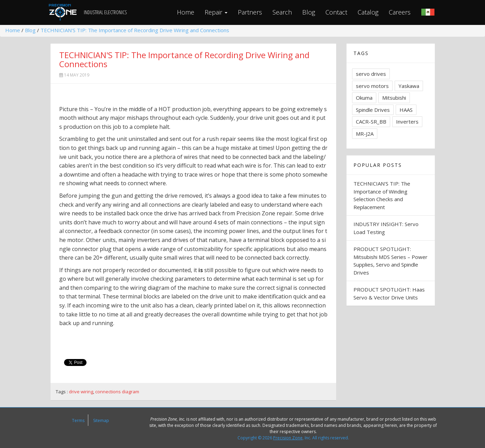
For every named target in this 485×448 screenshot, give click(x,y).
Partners (250, 12)
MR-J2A (365, 134)
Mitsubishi (394, 98)
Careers (400, 12)
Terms (78, 420)
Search (282, 12)
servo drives (371, 74)
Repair (216, 12)
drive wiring (81, 392)
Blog (309, 12)
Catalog (368, 12)
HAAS (406, 110)
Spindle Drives (373, 110)
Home (186, 12)
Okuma (364, 98)
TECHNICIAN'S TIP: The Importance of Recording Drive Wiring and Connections (135, 30)
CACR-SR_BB (371, 122)
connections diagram (117, 392)
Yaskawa (409, 86)
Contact (336, 12)
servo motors (372, 86)
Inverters (407, 122)
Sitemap (101, 420)
